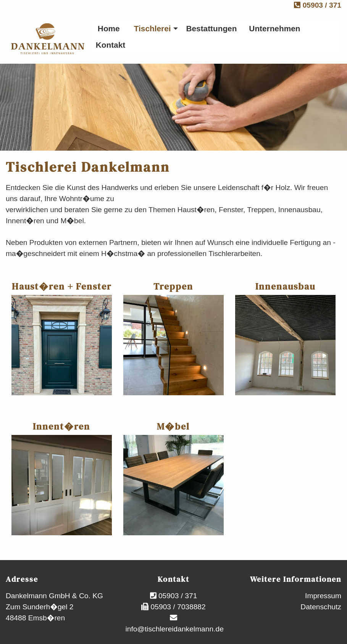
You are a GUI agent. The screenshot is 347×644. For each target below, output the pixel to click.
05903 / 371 (318, 5)
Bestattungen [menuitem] (211, 28)
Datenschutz (321, 607)
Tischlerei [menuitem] (153, 28)
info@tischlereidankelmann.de (173, 629)
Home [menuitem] (109, 28)
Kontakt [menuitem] (111, 45)
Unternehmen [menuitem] (274, 28)
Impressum (323, 596)
